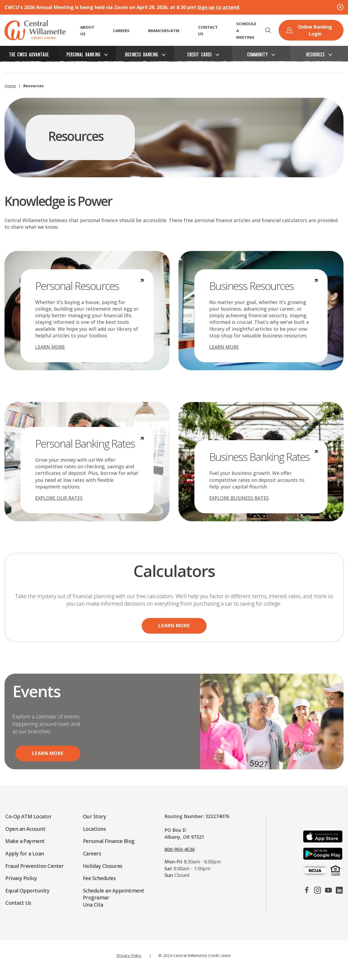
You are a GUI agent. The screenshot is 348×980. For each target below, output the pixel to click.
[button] (268, 30)
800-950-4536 (180, 849)
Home (10, 86)
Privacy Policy (129, 955)
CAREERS (121, 30)
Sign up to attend (218, 7)
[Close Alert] (340, 7)
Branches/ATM (164, 30)
